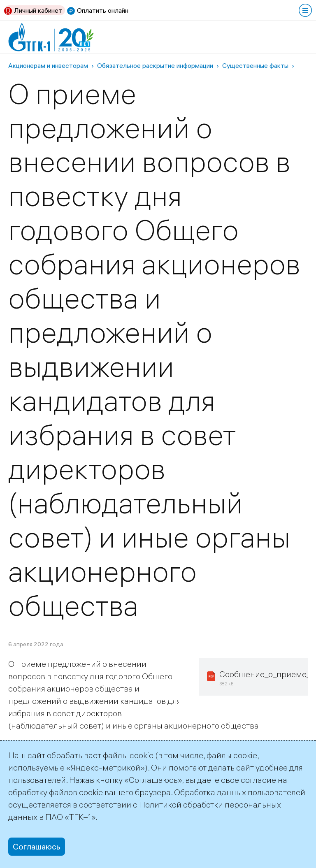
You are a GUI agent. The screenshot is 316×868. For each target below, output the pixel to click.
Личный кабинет (38, 10)
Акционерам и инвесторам (48, 65)
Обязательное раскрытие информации (155, 65)
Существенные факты (255, 65)
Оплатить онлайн (103, 10)
